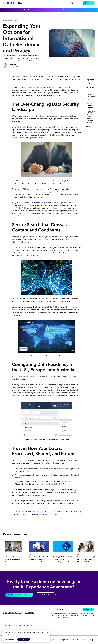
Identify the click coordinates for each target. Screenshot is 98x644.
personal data (71, 206)
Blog (20, 3)
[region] (26, 636)
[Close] (47, 632)
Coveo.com (7, 625)
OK (24, 639)
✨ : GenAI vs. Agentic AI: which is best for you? (48, 10)
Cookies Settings (10, 639)
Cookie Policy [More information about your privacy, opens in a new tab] (17, 636)
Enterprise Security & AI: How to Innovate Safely (76, 640)
